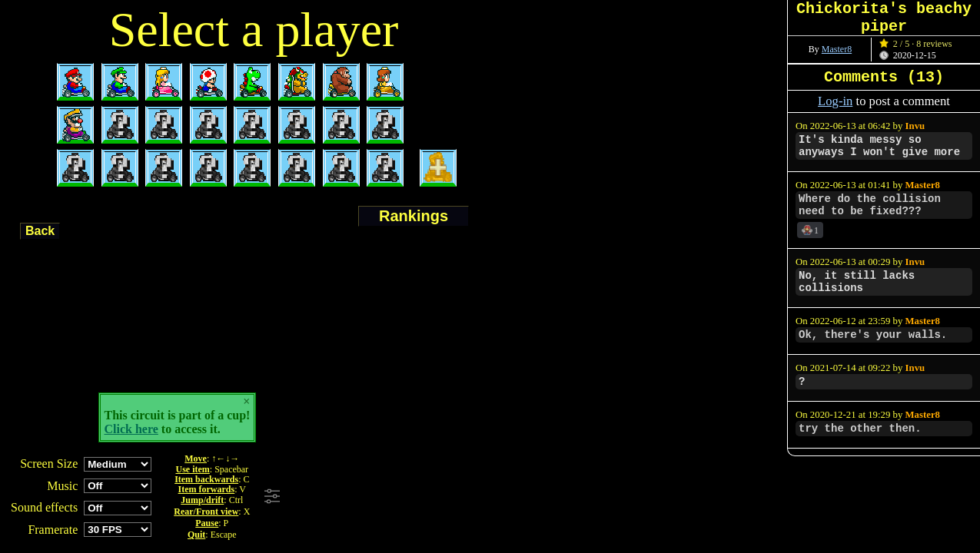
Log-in (835, 101)
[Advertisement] (494, 497)
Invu (915, 126)
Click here (131, 429)
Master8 (837, 49)
